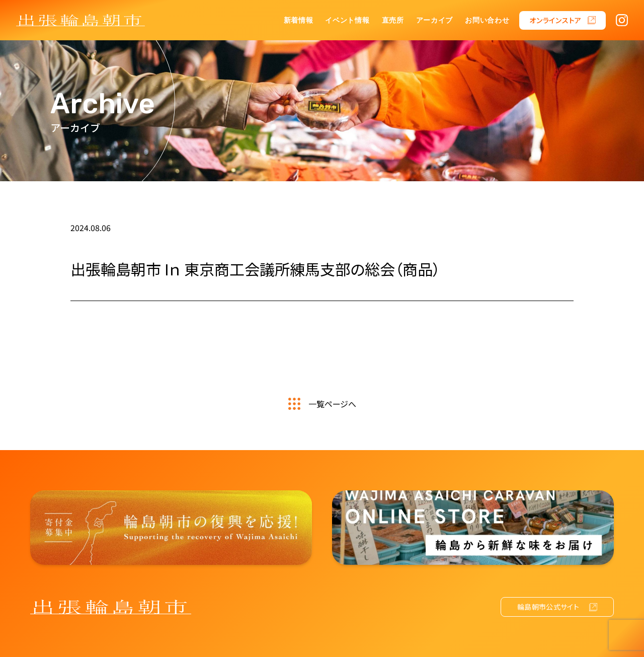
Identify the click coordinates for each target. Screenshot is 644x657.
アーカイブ (435, 20)
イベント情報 (347, 20)
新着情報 (299, 20)
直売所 (393, 20)
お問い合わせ (487, 20)
